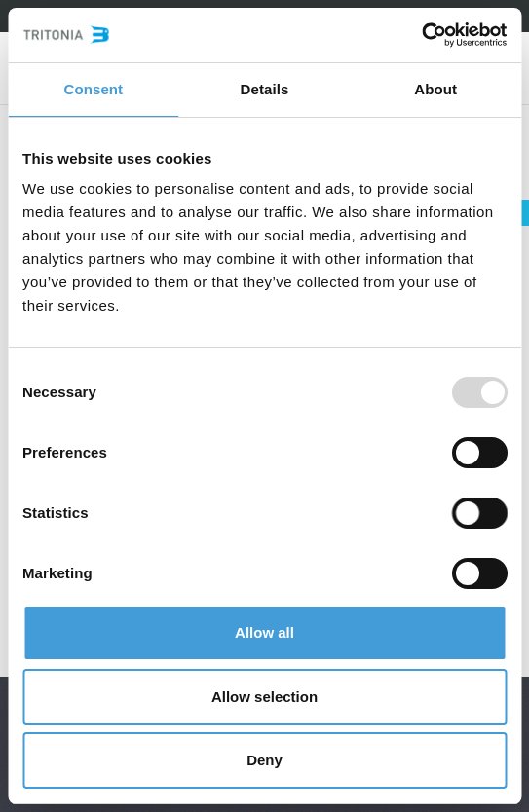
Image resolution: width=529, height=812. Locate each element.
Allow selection (264, 697)
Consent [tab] (93, 89)
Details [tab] (265, 89)
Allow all (264, 632)
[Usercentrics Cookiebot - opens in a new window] (421, 35)
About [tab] (435, 89)
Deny (264, 760)
